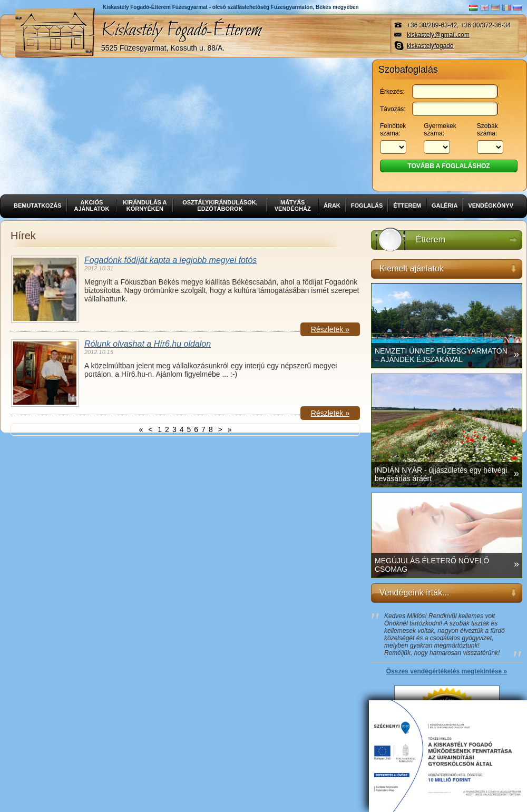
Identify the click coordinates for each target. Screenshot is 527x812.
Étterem (407, 206)
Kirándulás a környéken (145, 206)
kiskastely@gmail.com (438, 35)
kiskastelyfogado (430, 46)
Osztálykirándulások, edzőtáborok (220, 206)
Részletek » (330, 329)
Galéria (445, 206)
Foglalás (367, 206)
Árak (332, 206)
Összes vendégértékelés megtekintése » (447, 671)
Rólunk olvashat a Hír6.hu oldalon (148, 344)
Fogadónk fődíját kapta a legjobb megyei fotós (170, 260)
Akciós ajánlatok (92, 206)
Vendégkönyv (491, 206)
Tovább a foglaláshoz (448, 166)
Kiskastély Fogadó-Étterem (181, 35)
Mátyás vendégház (293, 206)
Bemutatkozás (38, 206)
